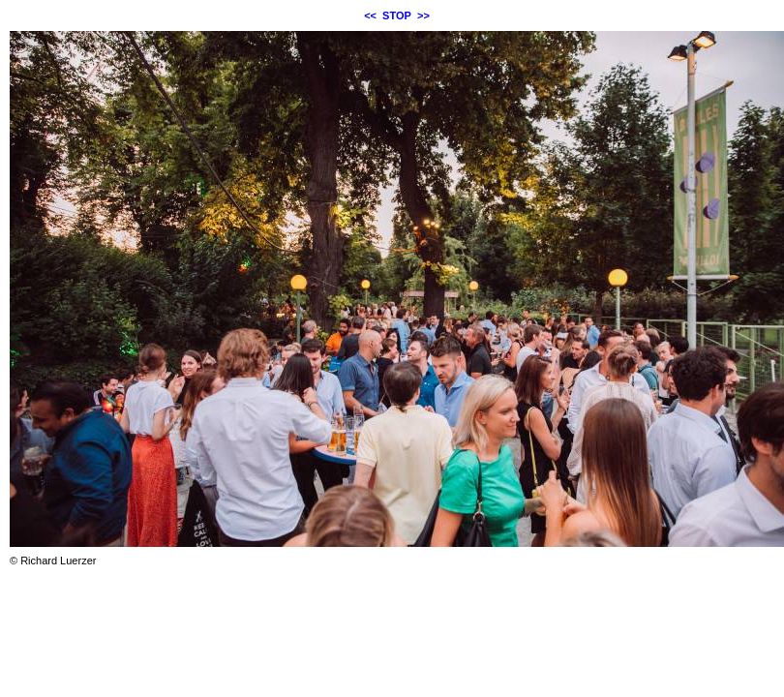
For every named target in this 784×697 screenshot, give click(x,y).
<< (370, 15)
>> (423, 15)
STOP (397, 15)
